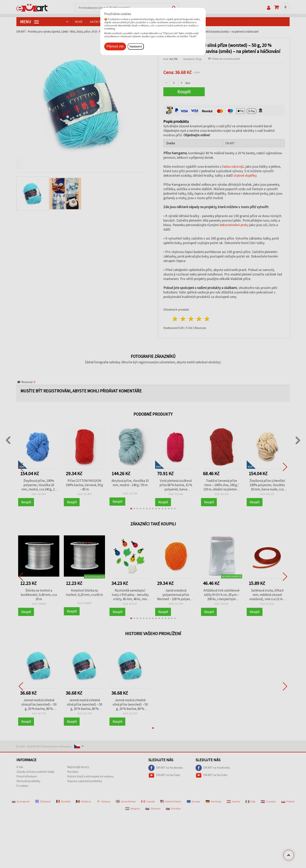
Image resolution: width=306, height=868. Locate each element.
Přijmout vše (115, 46)
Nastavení (136, 46)
